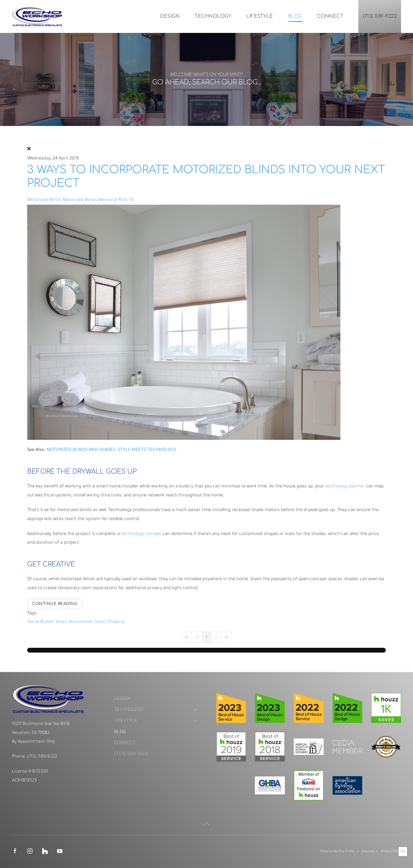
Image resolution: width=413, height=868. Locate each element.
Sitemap (368, 852)
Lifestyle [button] (260, 16)
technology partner (345, 487)
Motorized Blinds (44, 200)
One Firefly (346, 852)
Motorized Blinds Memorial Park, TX (98, 200)
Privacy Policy (391, 852)
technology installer (141, 534)
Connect (330, 16)
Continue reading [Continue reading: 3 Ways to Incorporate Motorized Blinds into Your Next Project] (55, 604)
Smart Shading (110, 622)
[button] (206, 824)
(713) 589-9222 (380, 16)
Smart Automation (74, 622)
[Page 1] (207, 637)
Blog (295, 16)
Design (170, 16)
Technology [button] (213, 16)
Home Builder (41, 622)
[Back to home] (37, 16)
